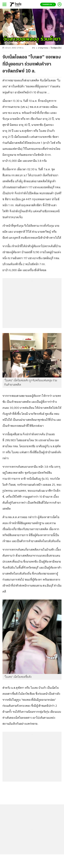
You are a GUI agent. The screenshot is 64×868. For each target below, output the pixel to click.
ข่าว (34, 48)
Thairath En (48, 5)
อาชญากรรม (43, 48)
